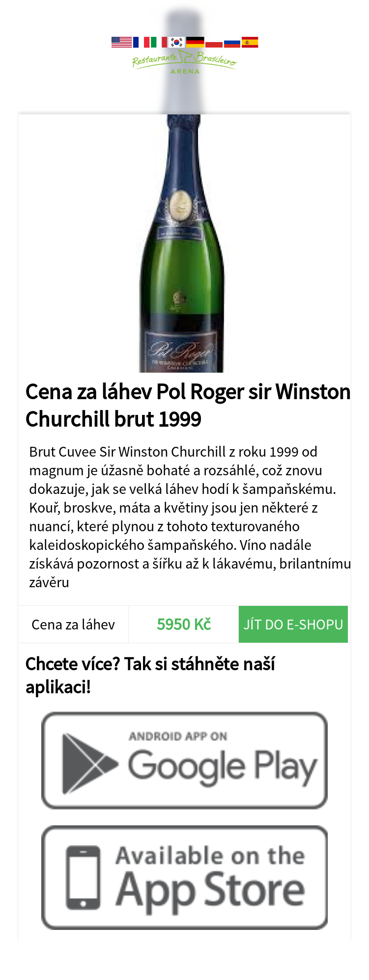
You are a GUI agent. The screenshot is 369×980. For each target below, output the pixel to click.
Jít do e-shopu (293, 624)
